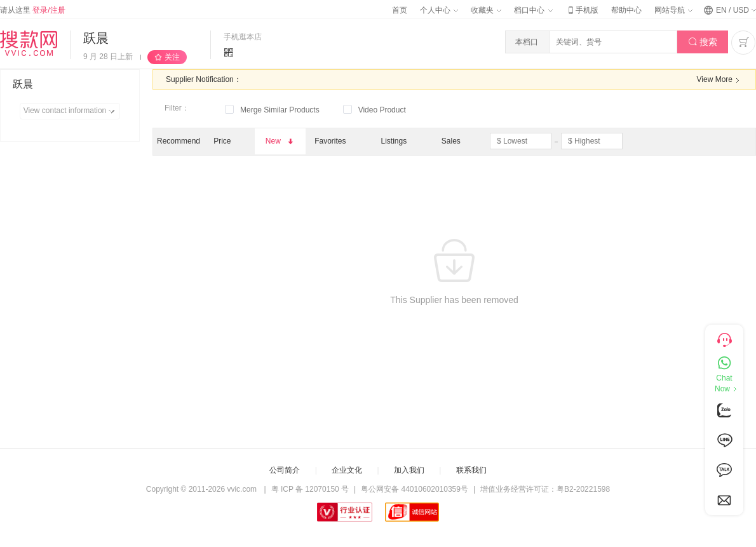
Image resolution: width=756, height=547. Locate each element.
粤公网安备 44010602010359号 (415, 489)
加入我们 (409, 470)
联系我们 (471, 470)
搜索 (703, 42)
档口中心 (533, 10)
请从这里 (33, 10)
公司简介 (285, 470)
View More (720, 80)
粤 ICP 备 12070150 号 (310, 489)
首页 (400, 10)
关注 (172, 57)
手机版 (582, 10)
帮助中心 (626, 10)
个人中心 (439, 10)
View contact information (71, 111)
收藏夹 (486, 10)
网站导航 (673, 10)
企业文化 (347, 470)
